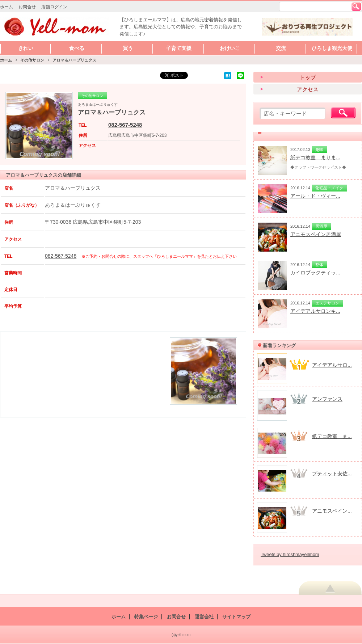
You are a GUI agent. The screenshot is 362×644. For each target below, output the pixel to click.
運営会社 (204, 617)
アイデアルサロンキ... (315, 311)
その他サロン (32, 60)
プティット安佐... (332, 473)
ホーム (7, 7)
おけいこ (230, 48)
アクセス (308, 89)
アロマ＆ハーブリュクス (112, 112)
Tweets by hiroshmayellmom (290, 554)
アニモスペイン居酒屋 (316, 234)
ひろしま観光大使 (332, 48)
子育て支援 (179, 48)
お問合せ (27, 7)
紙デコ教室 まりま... (315, 157)
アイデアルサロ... (332, 365)
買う (128, 48)
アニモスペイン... (332, 511)
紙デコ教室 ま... (332, 436)
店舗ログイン (54, 7)
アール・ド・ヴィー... (315, 196)
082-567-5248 (125, 125)
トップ (308, 77)
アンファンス (327, 399)
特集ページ (146, 617)
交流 (281, 48)
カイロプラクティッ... (315, 273)
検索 (356, 7)
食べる (77, 48)
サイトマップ (236, 617)
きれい (26, 48)
